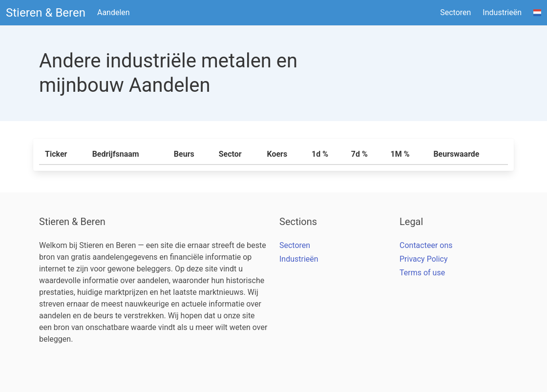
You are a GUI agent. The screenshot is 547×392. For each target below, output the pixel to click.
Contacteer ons (426, 245)
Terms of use (422, 273)
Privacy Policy (424, 259)
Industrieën (502, 12)
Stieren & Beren (46, 13)
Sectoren (455, 12)
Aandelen (114, 12)
